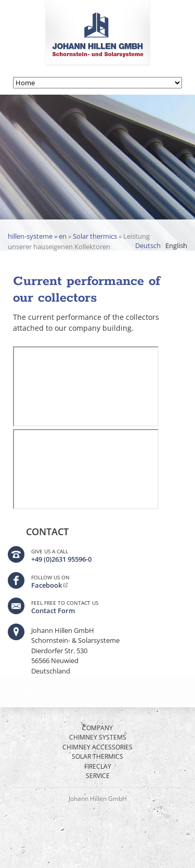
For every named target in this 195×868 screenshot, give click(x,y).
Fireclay (98, 766)
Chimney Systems (98, 737)
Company (97, 728)
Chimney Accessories (97, 747)
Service (98, 776)
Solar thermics (95, 236)
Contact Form (53, 611)
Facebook (47, 585)
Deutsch (148, 245)
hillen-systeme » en (37, 236)
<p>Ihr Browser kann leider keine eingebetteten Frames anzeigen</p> (86, 386)
